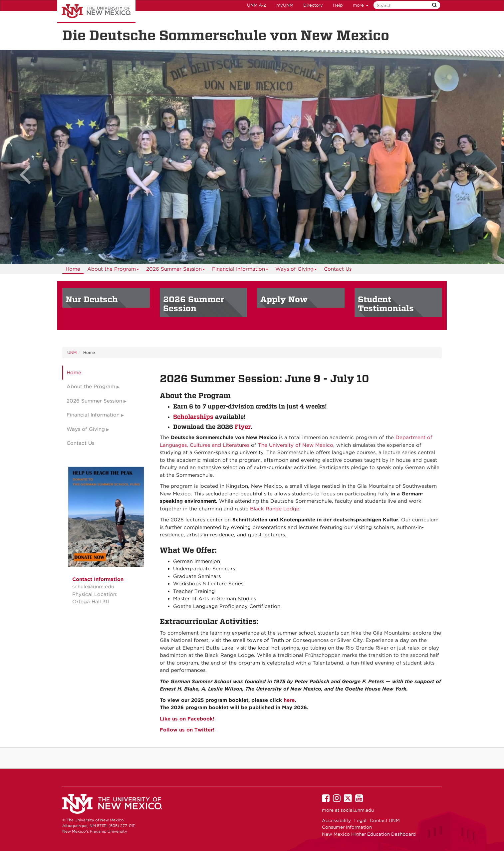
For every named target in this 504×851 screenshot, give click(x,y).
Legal (360, 820)
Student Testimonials (386, 304)
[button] (38, 157)
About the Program (113, 270)
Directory (313, 5)
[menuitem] (73, 269)
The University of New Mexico (96, 12)
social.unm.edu (357, 810)
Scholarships (193, 417)
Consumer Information (347, 827)
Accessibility (336, 820)
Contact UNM (385, 820)
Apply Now (284, 299)
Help (338, 5)
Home (73, 269)
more (361, 5)
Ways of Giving (296, 270)
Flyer (243, 427)
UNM (72, 352)
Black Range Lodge (275, 509)
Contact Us (338, 269)
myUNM (285, 5)
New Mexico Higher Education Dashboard (369, 834)
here (289, 700)
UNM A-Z (257, 5)
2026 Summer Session (176, 270)
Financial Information (240, 270)
